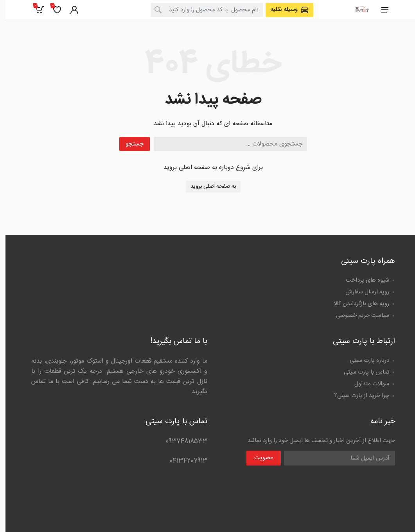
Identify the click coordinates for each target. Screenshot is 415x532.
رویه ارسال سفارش (362, 292)
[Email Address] (334, 458)
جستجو (129, 144)
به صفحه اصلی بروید (208, 187)
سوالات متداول (366, 384)
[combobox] (201, 10)
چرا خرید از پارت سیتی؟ (356, 396)
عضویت (258, 458)
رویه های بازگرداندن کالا (356, 304)
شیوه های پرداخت (362, 280)
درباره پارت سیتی (364, 360)
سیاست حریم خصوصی (357, 315)
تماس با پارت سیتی (361, 372)
